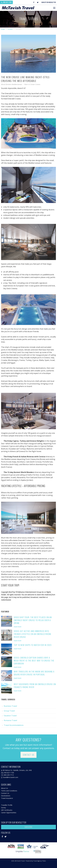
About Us (4, 788)
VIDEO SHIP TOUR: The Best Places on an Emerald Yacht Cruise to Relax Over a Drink (33, 620)
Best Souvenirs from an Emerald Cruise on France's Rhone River (35, 686)
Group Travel (9, 711)
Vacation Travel (10, 716)
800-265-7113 (9, 775)
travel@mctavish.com (10, 777)
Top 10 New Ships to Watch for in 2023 (33, 645)
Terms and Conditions (9, 791)
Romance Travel (10, 720)
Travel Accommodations (14, 725)
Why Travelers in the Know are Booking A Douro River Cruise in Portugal (34, 673)
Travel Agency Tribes (40, 861)
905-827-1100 (6, 2)
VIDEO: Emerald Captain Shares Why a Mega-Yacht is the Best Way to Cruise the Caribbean (34, 660)
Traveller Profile (7, 805)
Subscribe (29, 827)
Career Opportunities (9, 813)
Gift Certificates (7, 810)
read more (18, 627)
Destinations (6, 796)
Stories (10, 29)
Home (3, 29)
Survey (3, 808)
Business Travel (10, 706)
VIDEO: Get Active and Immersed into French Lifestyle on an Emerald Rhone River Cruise (32, 634)
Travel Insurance (7, 798)
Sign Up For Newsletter (49, 2)
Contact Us (28, 755)
